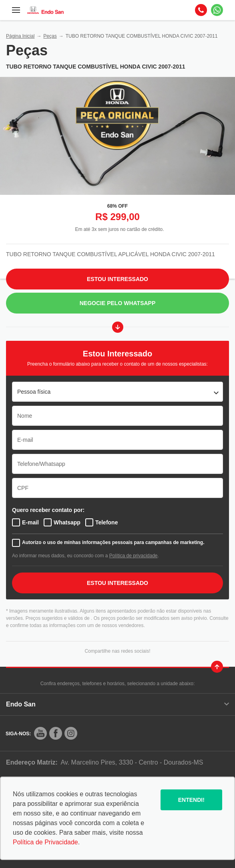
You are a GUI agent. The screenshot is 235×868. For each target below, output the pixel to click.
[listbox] (117, 392)
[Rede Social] (40, 733)
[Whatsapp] (217, 10)
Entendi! (191, 800)
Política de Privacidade (45, 842)
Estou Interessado (117, 279)
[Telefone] (201, 10)
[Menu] (16, 10)
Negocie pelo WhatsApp (118, 303)
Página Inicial (20, 36)
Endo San (117, 704)
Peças (50, 36)
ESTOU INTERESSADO (117, 583)
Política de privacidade (134, 556)
